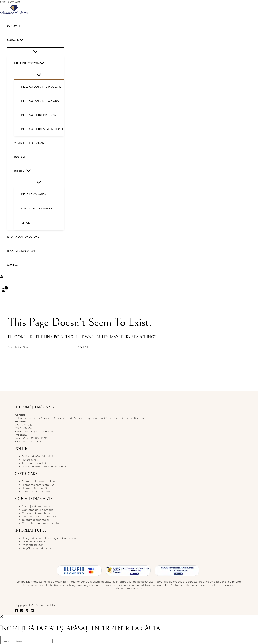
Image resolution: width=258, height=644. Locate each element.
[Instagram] (22, 611)
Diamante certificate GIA (38, 485)
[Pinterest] (27, 611)
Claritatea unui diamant (37, 510)
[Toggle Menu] (35, 52)
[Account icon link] (2, 277)
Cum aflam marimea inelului (41, 523)
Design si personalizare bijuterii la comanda (50, 538)
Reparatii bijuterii (33, 545)
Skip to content (10, 2)
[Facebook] (16, 611)
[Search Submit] (66, 347)
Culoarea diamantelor (36, 513)
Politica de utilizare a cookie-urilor (44, 466)
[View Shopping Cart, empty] (3, 290)
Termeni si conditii (34, 463)
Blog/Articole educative (37, 548)
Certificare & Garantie (36, 491)
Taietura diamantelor (36, 520)
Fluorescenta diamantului (39, 516)
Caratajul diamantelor (36, 506)
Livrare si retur (31, 460)
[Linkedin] (32, 611)
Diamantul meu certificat (38, 481)
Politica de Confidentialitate (40, 456)
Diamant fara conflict (36, 488)
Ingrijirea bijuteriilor (35, 541)
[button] (21, 40)
